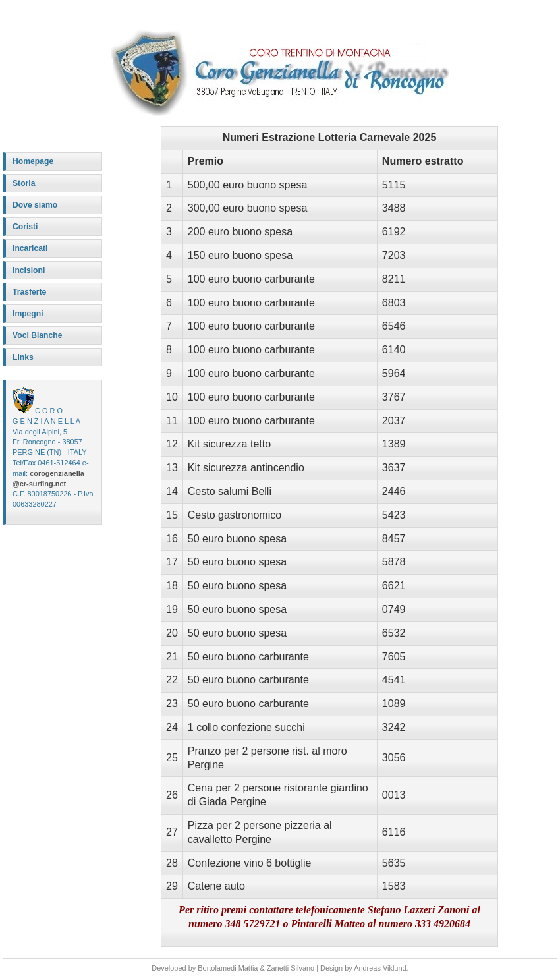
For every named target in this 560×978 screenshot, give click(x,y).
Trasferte (29, 292)
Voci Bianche (37, 335)
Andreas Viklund (380, 968)
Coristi (25, 227)
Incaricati (30, 248)
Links (23, 357)
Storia (24, 183)
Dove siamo (35, 205)
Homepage (33, 161)
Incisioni (29, 270)
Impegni (28, 314)
